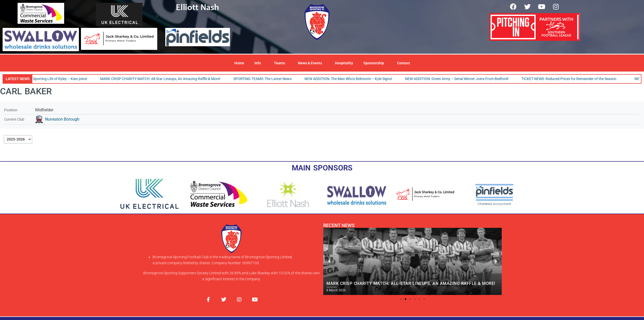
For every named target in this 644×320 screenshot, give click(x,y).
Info (259, 63)
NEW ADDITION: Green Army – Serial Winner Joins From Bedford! (460, 79)
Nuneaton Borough (62, 119)
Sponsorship (375, 63)
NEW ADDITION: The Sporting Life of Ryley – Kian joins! (46, 79)
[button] (401, 299)
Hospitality (344, 63)
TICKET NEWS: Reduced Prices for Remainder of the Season (572, 79)
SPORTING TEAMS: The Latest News (265, 79)
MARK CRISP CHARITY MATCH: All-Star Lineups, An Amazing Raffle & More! (163, 79)
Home (239, 63)
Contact (403, 63)
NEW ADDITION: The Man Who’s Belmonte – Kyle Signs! (351, 79)
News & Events (311, 63)
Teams (281, 63)
